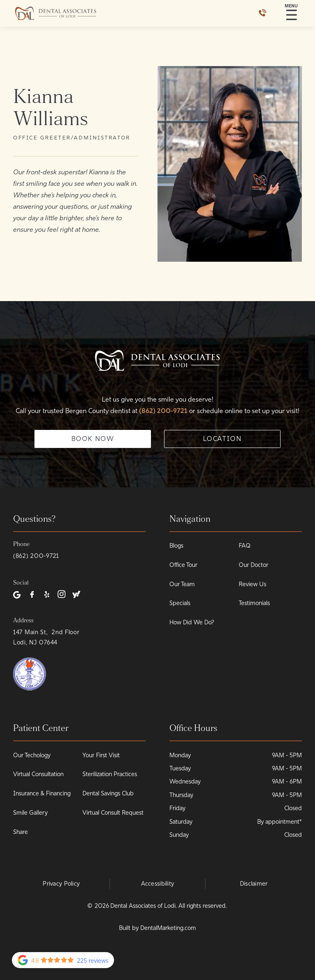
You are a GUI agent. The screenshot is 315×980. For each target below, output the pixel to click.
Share (21, 832)
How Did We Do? (192, 622)
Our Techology (32, 755)
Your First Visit (101, 755)
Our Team (182, 584)
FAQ (245, 546)
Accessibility (158, 884)
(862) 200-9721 (164, 411)
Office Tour (183, 565)
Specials (180, 603)
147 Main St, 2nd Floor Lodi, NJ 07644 (46, 637)
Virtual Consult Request (113, 813)
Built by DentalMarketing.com (157, 928)
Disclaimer (254, 884)
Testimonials (254, 603)
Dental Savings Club (108, 793)
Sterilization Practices (110, 774)
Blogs (176, 546)
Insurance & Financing (42, 793)
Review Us (252, 584)
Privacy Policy (61, 884)
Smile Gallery (30, 813)
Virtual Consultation (38, 774)
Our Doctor (253, 565)
